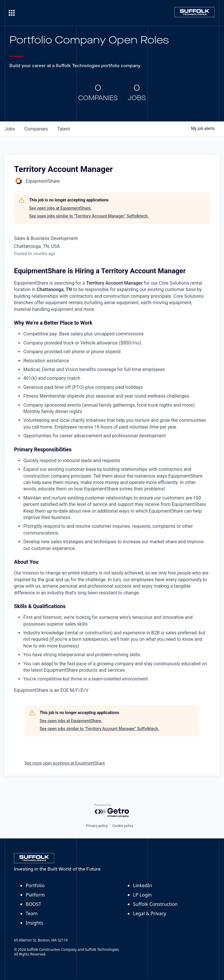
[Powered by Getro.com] (112, 811)
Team (32, 913)
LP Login (142, 895)
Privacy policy (97, 826)
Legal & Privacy (150, 913)
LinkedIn (142, 885)
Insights (34, 923)
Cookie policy (123, 826)
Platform (35, 895)
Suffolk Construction (155, 904)
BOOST (33, 904)
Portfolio (35, 885)
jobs (10, 129)
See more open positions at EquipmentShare (65, 763)
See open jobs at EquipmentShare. (60, 208)
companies (36, 129)
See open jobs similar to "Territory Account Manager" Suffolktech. (89, 216)
